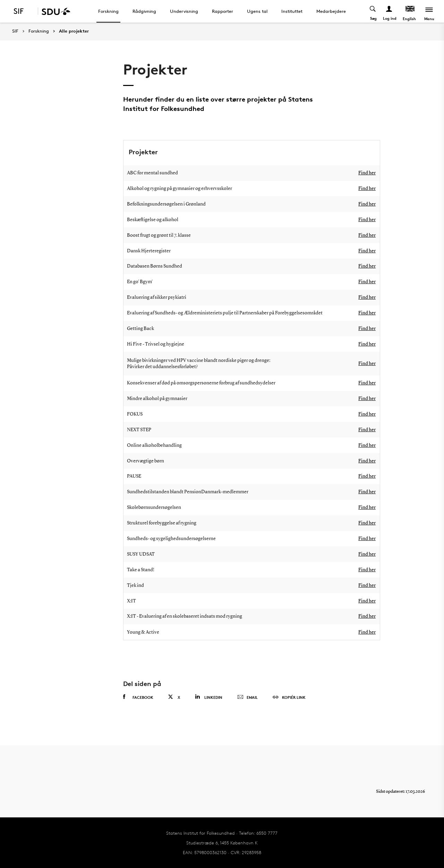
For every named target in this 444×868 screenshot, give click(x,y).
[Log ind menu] (389, 11)
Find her (367, 173)
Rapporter (223, 11)
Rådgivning (144, 11)
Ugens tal (257, 11)
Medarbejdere (331, 11)
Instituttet (292, 11)
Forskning (108, 11)
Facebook (138, 697)
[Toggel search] (373, 11)
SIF (15, 31)
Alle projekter (74, 31)
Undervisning (184, 11)
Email (247, 697)
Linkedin (209, 697)
